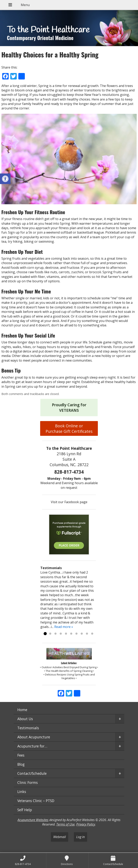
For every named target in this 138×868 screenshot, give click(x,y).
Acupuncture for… (32, 746)
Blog (21, 764)
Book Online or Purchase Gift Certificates (69, 429)
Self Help (25, 810)
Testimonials (28, 728)
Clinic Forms (28, 782)
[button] (5, 179)
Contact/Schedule (32, 773)
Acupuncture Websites (33, 820)
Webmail (60, 837)
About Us (25, 719)
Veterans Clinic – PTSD (36, 801)
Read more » (64, 627)
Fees (21, 755)
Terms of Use (65, 824)
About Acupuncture (34, 737)
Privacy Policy (86, 824)
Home (22, 710)
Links (22, 792)
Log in (80, 837)
